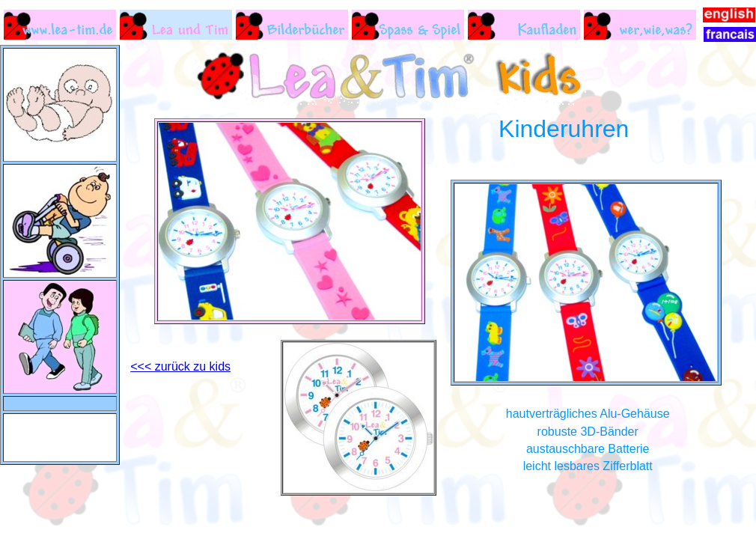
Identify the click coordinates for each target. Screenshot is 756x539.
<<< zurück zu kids (180, 366)
